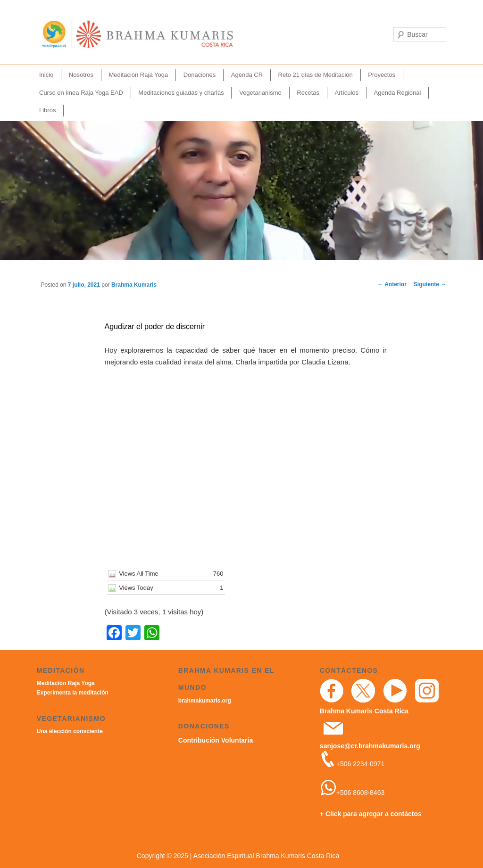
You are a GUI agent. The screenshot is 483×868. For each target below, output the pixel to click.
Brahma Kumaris (134, 285)
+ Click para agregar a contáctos (371, 814)
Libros (47, 110)
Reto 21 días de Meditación (316, 75)
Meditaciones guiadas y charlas (181, 93)
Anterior (392, 284)
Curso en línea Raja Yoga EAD (81, 93)
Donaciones (200, 75)
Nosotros (81, 75)
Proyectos (382, 75)
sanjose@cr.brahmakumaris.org (370, 746)
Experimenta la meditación (73, 693)
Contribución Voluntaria (216, 740)
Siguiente (430, 284)
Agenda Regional (398, 93)
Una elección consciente (70, 731)
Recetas (308, 93)
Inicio (46, 75)
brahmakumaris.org (205, 701)
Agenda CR (247, 75)
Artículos (347, 93)
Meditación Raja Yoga (138, 75)
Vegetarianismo (260, 93)
